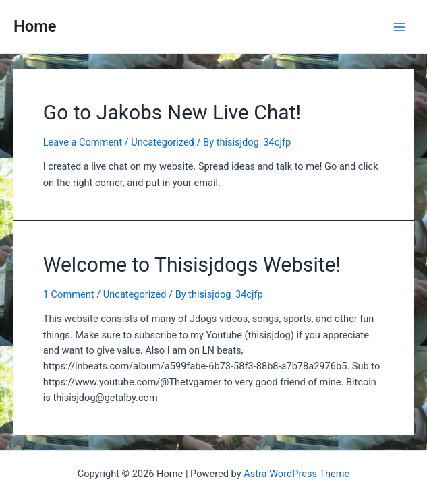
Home (35, 26)
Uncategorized (163, 142)
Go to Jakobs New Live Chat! (172, 112)
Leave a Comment (83, 142)
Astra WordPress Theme (296, 474)
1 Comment (69, 294)
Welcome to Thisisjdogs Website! (192, 264)
